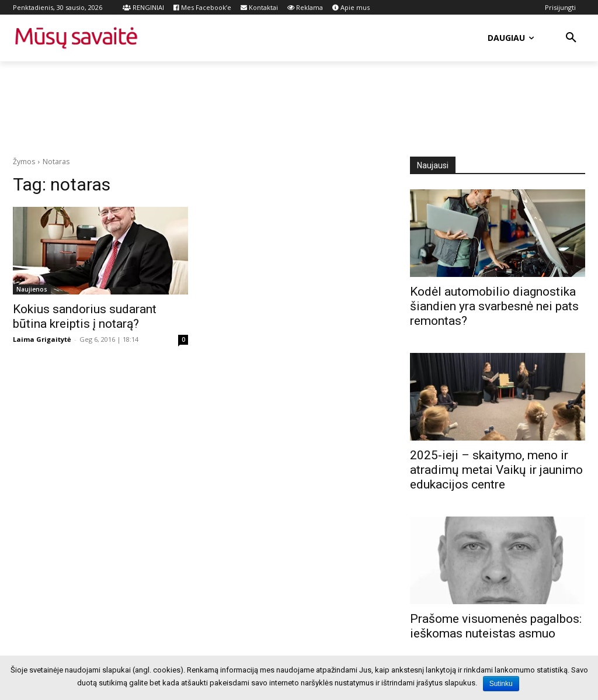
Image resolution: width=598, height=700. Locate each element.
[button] (571, 38)
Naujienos (32, 289)
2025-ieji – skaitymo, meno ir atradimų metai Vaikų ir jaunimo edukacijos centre (496, 470)
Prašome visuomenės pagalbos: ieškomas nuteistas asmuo (496, 626)
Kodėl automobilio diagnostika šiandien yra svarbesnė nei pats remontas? (494, 306)
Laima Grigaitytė (42, 339)
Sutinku (501, 684)
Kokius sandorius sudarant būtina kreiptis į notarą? (85, 316)
